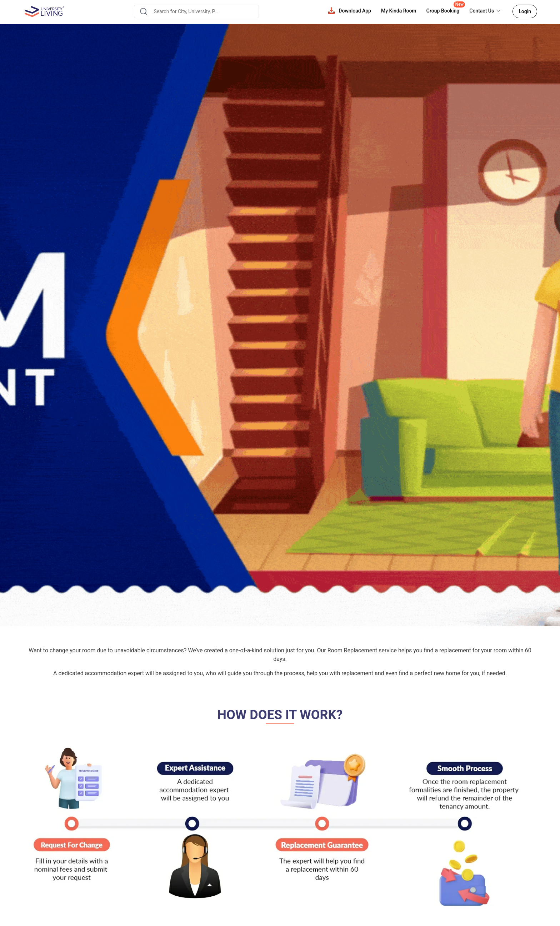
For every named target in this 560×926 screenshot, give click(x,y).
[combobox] (196, 11)
